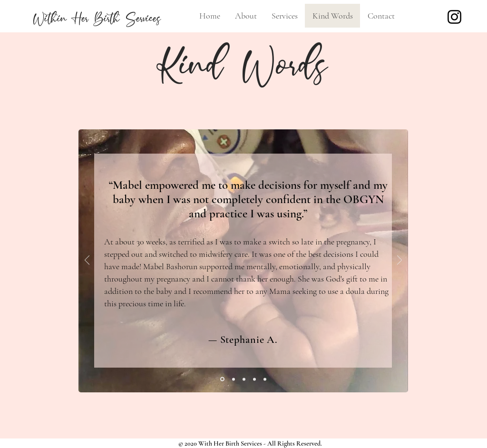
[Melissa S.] (244, 379)
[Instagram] (454, 17)
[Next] (399, 261)
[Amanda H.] (234, 379)
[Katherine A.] (254, 379)
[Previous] (87, 261)
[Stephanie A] (222, 379)
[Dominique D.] (265, 379)
